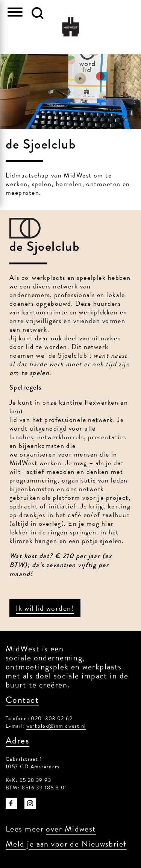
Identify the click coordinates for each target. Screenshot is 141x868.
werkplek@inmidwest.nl (56, 726)
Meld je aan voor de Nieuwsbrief (66, 844)
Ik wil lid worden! (45, 608)
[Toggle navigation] (15, 13)
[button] (38, 13)
